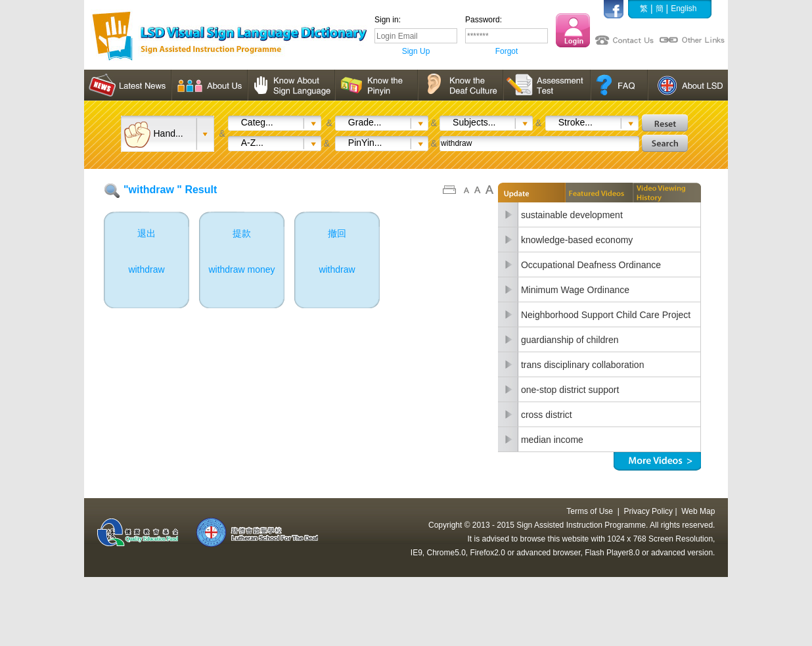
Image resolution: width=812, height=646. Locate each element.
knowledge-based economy (577, 240)
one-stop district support (570, 390)
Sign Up (416, 51)
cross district (547, 415)
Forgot (507, 51)
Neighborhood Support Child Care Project (606, 315)
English (684, 9)
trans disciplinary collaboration (583, 365)
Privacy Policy (648, 511)
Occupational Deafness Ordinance (591, 265)
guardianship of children (570, 340)
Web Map (698, 511)
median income (552, 440)
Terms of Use (590, 511)
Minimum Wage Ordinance (575, 290)
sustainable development (572, 215)
